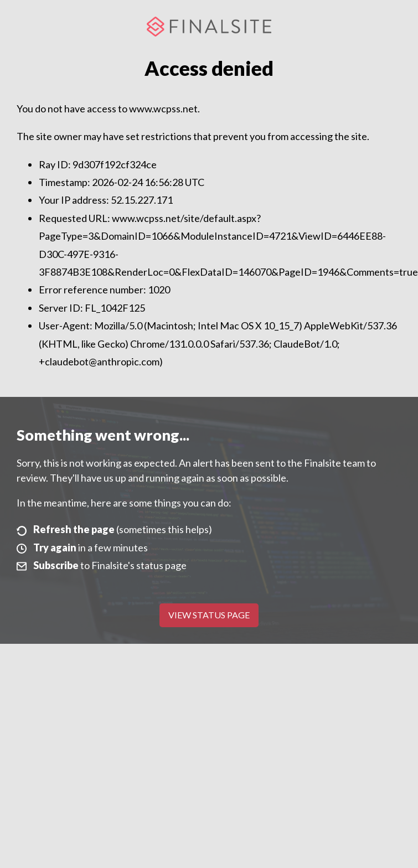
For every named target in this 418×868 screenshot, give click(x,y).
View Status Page (209, 615)
